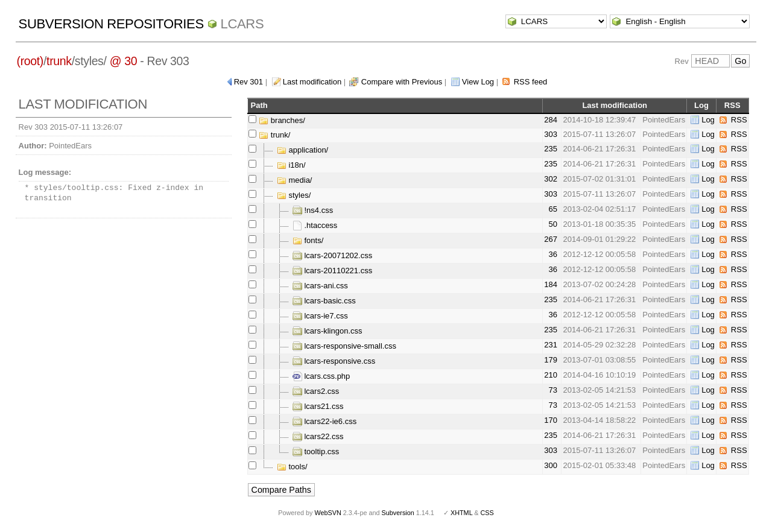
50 (553, 224)
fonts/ (308, 240)
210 (551, 375)
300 (551, 465)
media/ (295, 180)
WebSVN (327, 513)
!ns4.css (313, 210)
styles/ (294, 195)
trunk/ (274, 135)
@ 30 (124, 61)
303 (551, 134)
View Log (478, 82)
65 (553, 209)
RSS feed (531, 82)
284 (551, 120)
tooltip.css (316, 451)
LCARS (242, 24)
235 (551, 149)
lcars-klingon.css (327, 331)
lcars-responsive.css (334, 361)
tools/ (292, 467)
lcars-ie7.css (320, 316)
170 (551, 420)
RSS (739, 120)
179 (551, 360)
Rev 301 (248, 82)
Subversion (398, 513)
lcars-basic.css (324, 301)
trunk (59, 61)
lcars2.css (316, 391)
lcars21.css (318, 406)
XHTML (461, 513)
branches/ (282, 120)
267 (551, 239)
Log (708, 120)
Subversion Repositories (111, 24)
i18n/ (291, 165)
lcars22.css (318, 436)
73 (553, 390)
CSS (487, 513)
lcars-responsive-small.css (344, 346)
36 (553, 254)
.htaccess (315, 225)
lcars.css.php (321, 376)
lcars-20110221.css (332, 271)
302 (551, 179)
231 (551, 345)
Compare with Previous (402, 82)
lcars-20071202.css (332, 255)
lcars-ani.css (320, 286)
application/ (302, 150)
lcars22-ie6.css (324, 421)
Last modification (312, 82)
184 (551, 284)
